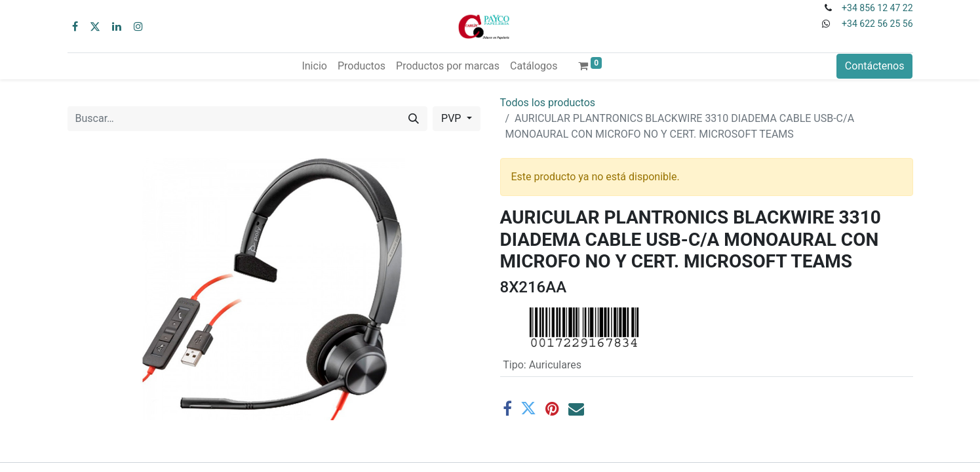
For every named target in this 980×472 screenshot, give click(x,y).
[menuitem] (314, 66)
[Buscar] (414, 119)
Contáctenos (875, 66)
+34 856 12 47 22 (877, 8)
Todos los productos (548, 103)
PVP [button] (452, 118)
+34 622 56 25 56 (877, 24)
